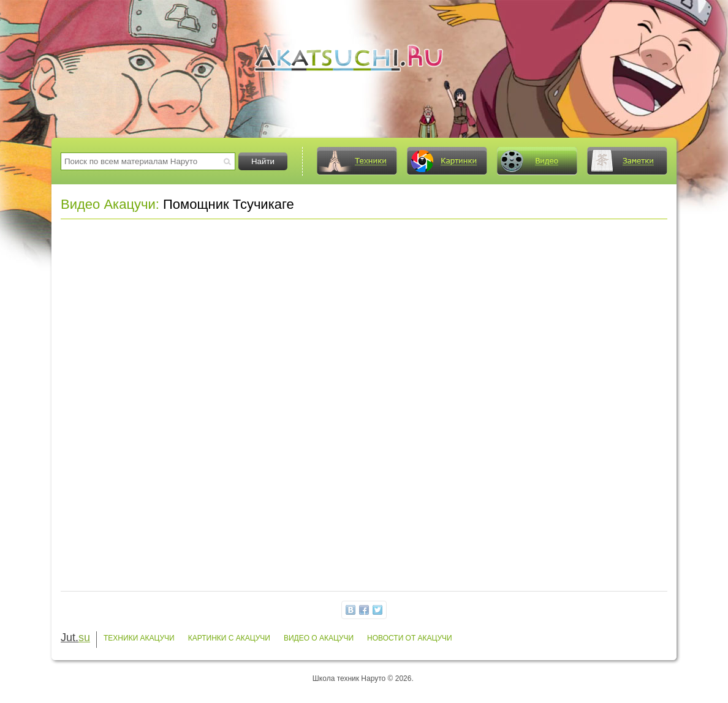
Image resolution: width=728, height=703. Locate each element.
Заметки (627, 161)
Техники (357, 161)
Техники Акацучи (139, 638)
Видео (537, 161)
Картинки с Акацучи (229, 638)
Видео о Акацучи (319, 638)
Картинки (447, 161)
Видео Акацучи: (110, 204)
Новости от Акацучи (410, 638)
